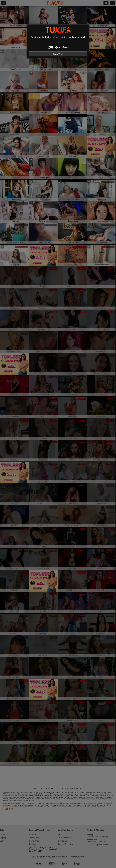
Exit (58, 42)
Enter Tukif (58, 54)
